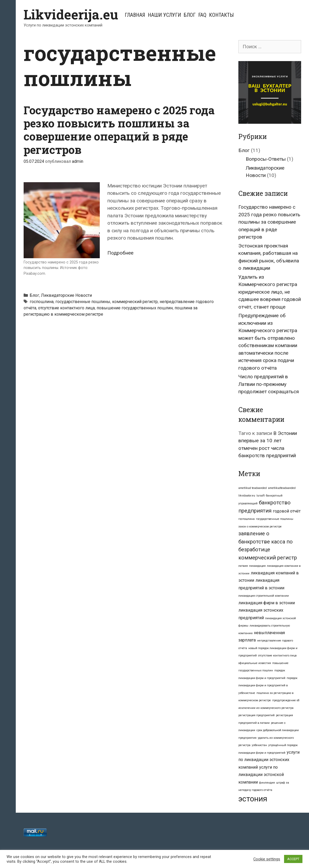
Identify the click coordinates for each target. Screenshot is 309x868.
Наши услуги (164, 15)
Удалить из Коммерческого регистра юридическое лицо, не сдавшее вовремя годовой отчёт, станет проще (270, 292)
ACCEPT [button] (293, 859)
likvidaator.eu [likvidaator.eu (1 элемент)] (247, 496)
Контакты (221, 15)
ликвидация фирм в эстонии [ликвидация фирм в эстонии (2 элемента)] (267, 603)
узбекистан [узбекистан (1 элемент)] (259, 745)
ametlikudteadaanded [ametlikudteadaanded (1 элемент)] (282, 488)
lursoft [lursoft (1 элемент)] (261, 496)
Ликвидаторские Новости (66, 295)
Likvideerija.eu (71, 14)
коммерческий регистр (135, 302)
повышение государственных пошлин (135, 308)
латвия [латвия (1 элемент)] (243, 566)
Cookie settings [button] (267, 859)
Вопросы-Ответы (266, 159)
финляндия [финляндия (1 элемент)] (267, 783)
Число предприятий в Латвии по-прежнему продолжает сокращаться (269, 384)
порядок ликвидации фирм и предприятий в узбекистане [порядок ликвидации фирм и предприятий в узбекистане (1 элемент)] (268, 686)
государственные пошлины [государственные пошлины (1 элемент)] (275, 519)
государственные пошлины (83, 302)
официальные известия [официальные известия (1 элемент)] (255, 663)
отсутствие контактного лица (66, 308)
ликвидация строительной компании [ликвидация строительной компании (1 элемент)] (264, 596)
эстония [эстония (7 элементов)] (253, 799)
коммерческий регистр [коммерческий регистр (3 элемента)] (268, 558)
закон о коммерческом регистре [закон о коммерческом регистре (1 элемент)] (260, 527)
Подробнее (120, 253)
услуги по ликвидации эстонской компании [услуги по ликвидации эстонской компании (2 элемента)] (261, 775)
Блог (190, 15)
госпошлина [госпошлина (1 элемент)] (247, 519)
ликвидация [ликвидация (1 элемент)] (257, 566)
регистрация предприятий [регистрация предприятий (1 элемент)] (256, 715)
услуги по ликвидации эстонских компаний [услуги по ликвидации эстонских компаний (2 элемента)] (269, 760)
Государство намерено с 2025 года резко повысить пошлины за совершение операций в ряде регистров (119, 130)
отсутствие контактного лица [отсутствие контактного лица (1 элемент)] (277, 656)
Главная (135, 15)
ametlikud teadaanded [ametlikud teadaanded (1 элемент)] (253, 488)
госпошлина (42, 302)
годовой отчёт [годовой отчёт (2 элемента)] (287, 511)
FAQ (202, 15)
